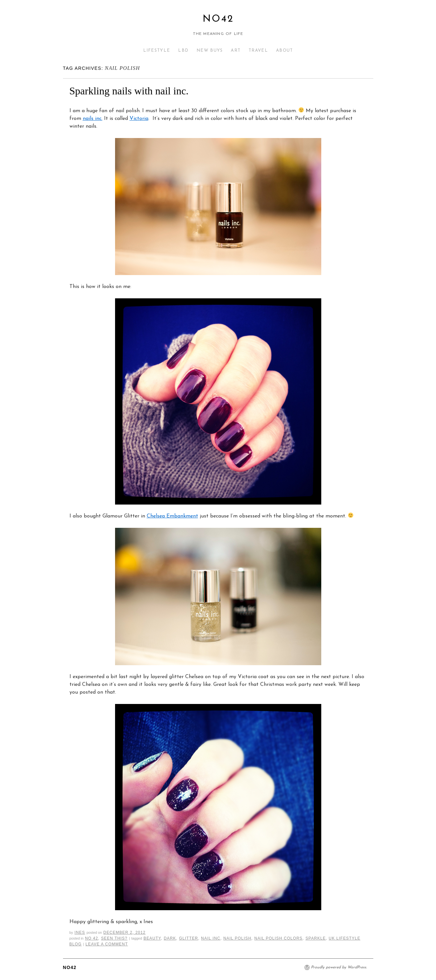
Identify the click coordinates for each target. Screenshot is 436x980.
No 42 (92, 938)
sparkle (316, 938)
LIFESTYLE (157, 51)
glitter (189, 938)
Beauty (152, 938)
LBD (183, 51)
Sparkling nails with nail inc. (129, 91)
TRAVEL (258, 51)
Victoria (139, 119)
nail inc (211, 938)
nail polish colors (278, 938)
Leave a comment (107, 944)
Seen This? (114, 938)
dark (170, 938)
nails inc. (93, 119)
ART (236, 51)
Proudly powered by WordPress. (339, 967)
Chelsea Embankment (172, 516)
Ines (80, 932)
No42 (218, 19)
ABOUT (285, 51)
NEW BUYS (210, 51)
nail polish (237, 938)
